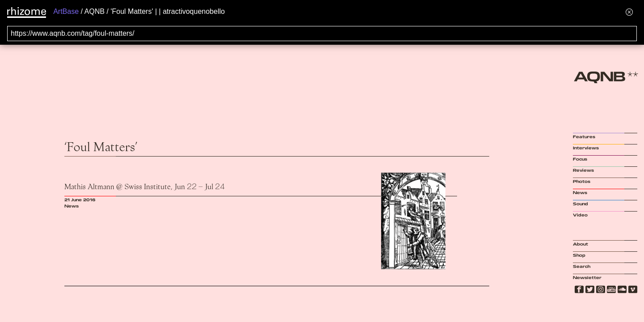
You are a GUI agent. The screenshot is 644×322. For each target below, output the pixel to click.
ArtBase (66, 11)
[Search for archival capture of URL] (322, 34)
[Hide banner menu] (629, 12)
